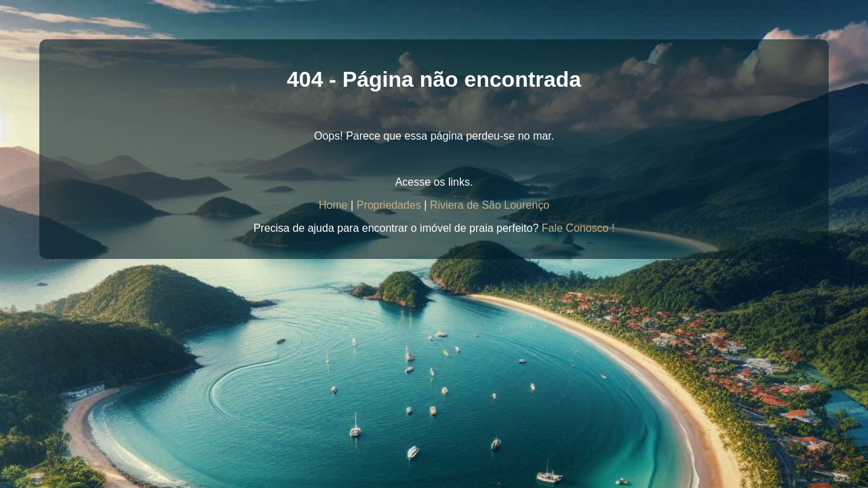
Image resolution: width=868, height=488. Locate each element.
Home (333, 205)
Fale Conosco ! (578, 228)
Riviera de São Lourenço (490, 205)
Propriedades (389, 205)
